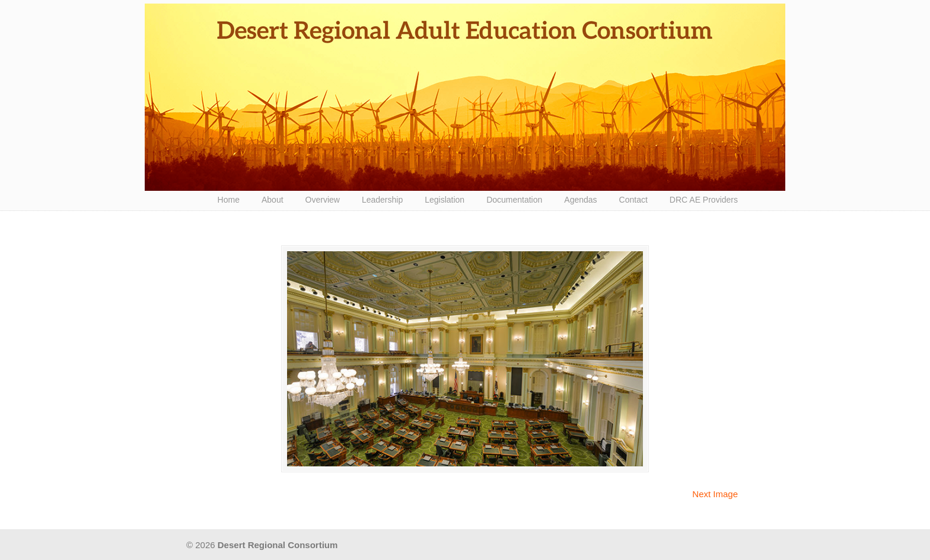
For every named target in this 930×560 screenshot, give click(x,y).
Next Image (715, 494)
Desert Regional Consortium (465, 97)
